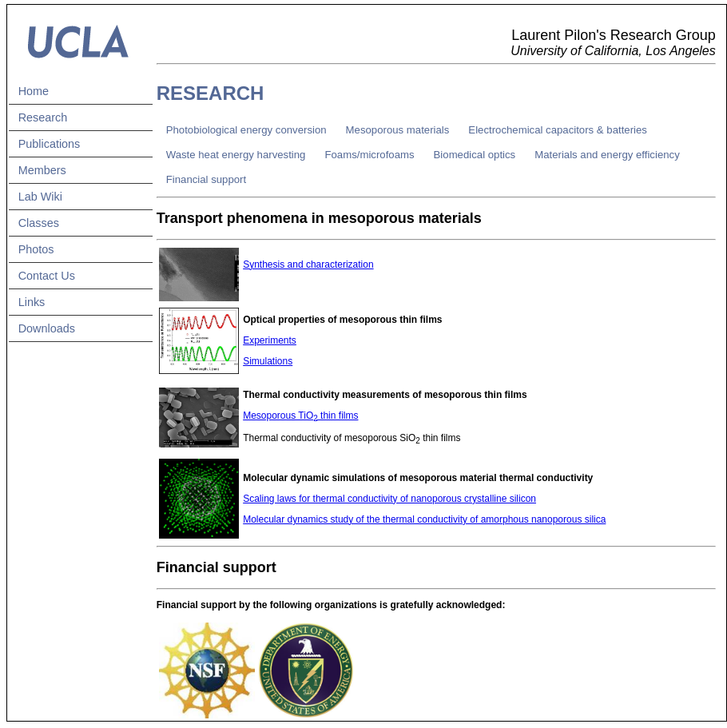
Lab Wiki (40, 197)
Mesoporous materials (398, 130)
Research (43, 117)
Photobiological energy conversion (246, 130)
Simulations (268, 361)
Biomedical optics (475, 155)
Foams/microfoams (369, 155)
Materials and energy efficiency (607, 155)
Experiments (270, 340)
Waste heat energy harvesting (236, 155)
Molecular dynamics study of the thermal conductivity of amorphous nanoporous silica (424, 519)
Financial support (206, 179)
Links (32, 302)
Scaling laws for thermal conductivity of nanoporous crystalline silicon (389, 499)
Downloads (47, 328)
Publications (50, 144)
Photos (36, 249)
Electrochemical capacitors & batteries (558, 130)
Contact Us (47, 276)
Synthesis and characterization (308, 265)
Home (34, 91)
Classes (39, 223)
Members (42, 170)
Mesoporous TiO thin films (300, 416)
